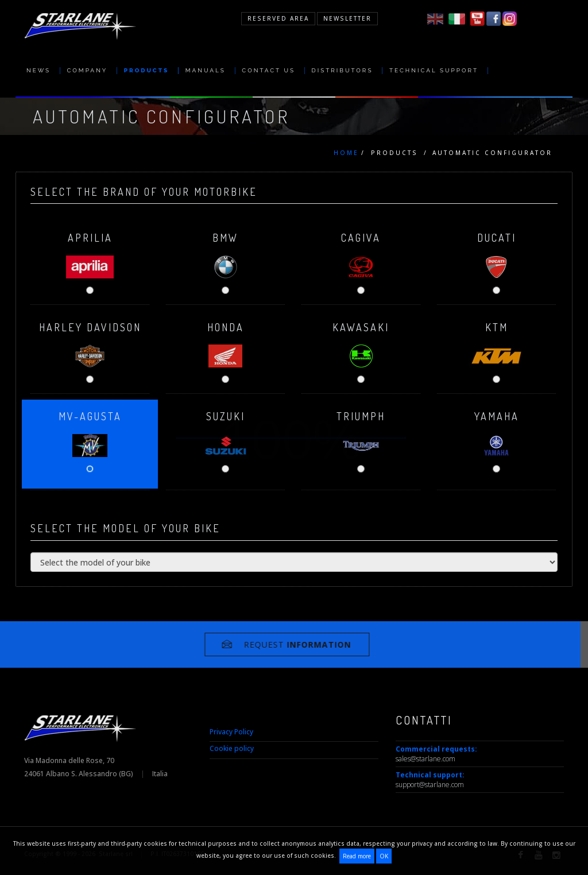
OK (384, 856)
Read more (357, 856)
